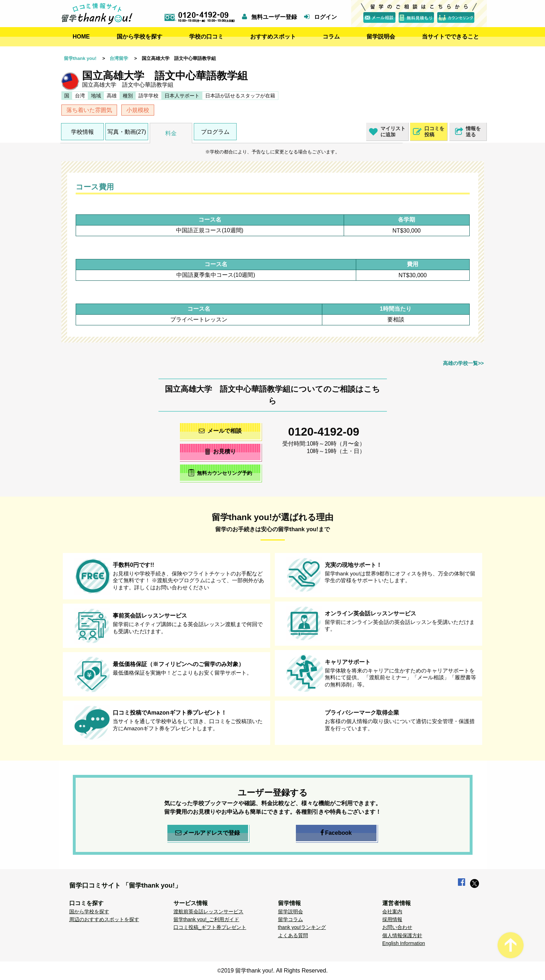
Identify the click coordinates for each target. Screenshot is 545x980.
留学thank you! (80, 58)
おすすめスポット (273, 37)
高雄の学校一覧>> (463, 363)
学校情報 (82, 132)
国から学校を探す (140, 37)
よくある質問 (293, 935)
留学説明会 (381, 37)
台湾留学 (119, 58)
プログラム (215, 132)
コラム (331, 37)
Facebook (336, 833)
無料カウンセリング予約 (220, 473)
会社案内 (392, 912)
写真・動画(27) (127, 132)
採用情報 (392, 919)
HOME (81, 37)
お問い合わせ (397, 927)
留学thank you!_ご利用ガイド (206, 919)
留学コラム (291, 919)
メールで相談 (220, 431)
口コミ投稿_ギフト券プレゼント (210, 927)
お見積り (220, 451)
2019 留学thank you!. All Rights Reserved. (274, 971)
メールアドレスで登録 (208, 833)
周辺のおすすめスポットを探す (104, 919)
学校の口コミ (206, 37)
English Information (404, 943)
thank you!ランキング (302, 927)
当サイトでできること (450, 37)
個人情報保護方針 (402, 935)
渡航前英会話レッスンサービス (208, 912)
